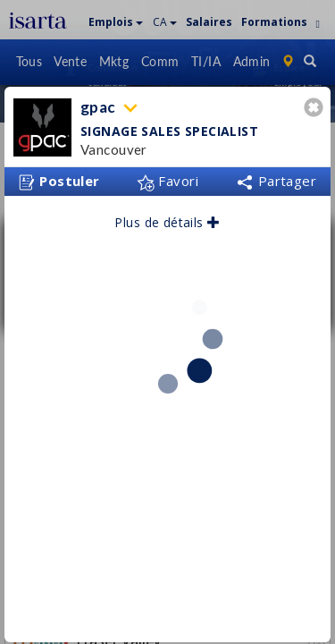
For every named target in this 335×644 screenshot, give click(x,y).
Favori (167, 174)
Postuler (59, 175)
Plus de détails (167, 216)
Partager (276, 174)
